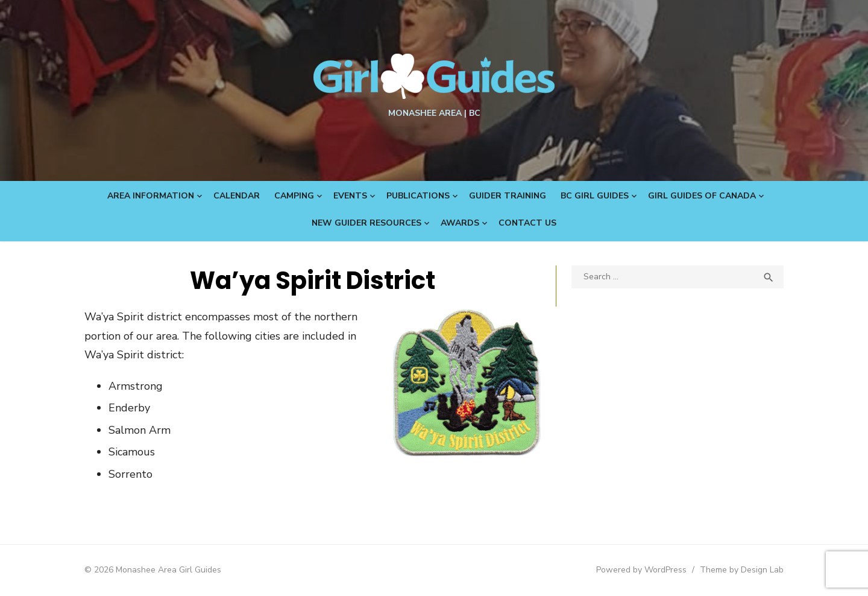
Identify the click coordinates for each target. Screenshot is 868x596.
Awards (460, 223)
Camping (294, 196)
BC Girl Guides (595, 196)
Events (350, 196)
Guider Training (508, 196)
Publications (418, 196)
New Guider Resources (366, 223)
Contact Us (527, 223)
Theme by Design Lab (742, 570)
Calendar (237, 196)
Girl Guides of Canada (702, 196)
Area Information (151, 196)
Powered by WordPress (641, 570)
